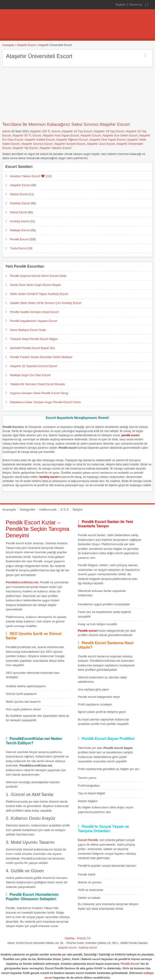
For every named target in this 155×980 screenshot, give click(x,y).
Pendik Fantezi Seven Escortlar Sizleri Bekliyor (41, 357)
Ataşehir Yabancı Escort (55, 148)
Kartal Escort (19, 212)
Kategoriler (28, 510)
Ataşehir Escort (26, 45)
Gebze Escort (19, 194)
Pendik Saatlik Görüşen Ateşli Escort (34, 312)
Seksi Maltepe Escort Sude (28, 330)
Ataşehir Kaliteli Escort (40, 140)
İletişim (78, 510)
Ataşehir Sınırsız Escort (37, 144)
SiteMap (70, 938)
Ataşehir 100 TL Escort (45, 131)
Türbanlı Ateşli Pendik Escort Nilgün (34, 339)
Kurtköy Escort (20, 221)
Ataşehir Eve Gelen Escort (120, 135)
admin (6, 131)
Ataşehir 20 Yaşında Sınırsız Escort (34, 366)
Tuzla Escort (18, 248)
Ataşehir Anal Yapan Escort (61, 135)
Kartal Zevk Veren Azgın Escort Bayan (35, 285)
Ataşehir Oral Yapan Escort (107, 140)
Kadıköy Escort (20, 203)
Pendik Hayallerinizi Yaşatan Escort (34, 321)
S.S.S (65, 510)
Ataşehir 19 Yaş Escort (109, 131)
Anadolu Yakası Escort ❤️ (27, 176)
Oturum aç (136, 5)
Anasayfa (8, 45)
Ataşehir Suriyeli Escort (70, 144)
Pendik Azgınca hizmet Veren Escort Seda (38, 276)
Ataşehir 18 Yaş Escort (77, 131)
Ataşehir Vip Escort (25, 148)
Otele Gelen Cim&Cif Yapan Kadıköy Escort (39, 294)
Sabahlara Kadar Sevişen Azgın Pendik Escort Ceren (45, 402)
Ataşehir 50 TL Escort (27, 135)
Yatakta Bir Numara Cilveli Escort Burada (37, 384)
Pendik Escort (19, 239)
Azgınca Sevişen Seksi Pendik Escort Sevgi (39, 393)
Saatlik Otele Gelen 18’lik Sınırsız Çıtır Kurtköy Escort (46, 303)
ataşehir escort (67, 948)
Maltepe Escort (20, 230)
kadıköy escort (88, 948)
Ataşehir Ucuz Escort (101, 144)
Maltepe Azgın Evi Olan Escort (30, 375)
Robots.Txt (84, 938)
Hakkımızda (48, 510)
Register (121, 5)
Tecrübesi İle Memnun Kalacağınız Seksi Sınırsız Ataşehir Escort (66, 124)
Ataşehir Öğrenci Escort (72, 140)
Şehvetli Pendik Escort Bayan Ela (32, 348)
